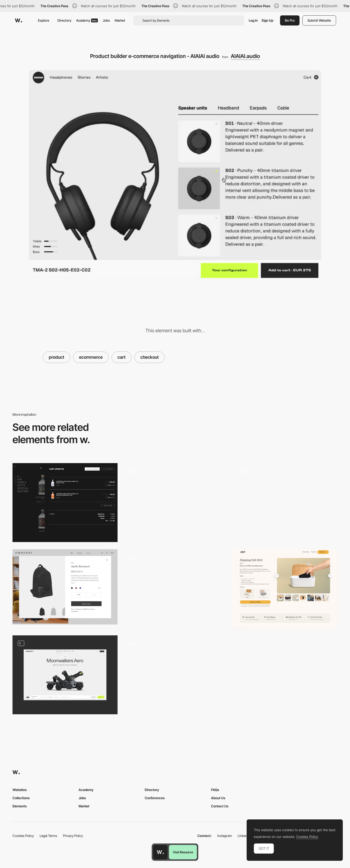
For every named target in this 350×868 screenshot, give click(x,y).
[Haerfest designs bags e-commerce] (65, 587)
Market (120, 20)
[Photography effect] (175, 673)
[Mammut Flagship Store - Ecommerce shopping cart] (175, 587)
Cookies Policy (23, 836)
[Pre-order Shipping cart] (285, 589)
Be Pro (290, 20)
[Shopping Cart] (65, 503)
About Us (218, 798)
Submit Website (319, 20)
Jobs (106, 20)
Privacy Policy (73, 836)
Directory (64, 20)
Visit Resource (183, 852)
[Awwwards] (19, 20)
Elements (20, 806)
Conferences (155, 798)
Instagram (225, 836)
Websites (20, 790)
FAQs (215, 790)
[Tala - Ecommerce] (175, 501)
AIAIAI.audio (245, 56)
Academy (87, 20)
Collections (21, 798)
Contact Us (220, 806)
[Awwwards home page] (160, 852)
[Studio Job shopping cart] (285, 501)
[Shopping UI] (65, 675)
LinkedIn (244, 836)
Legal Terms (48, 836)
